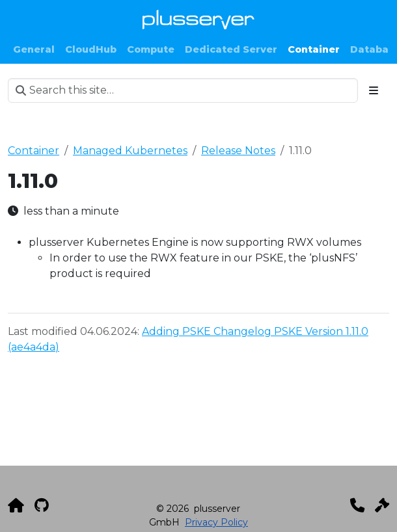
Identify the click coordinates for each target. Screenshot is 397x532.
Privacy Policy (216, 522)
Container (34, 151)
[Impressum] (382, 505)
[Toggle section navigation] (374, 90)
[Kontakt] (357, 505)
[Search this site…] (183, 90)
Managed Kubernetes (130, 151)
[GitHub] (42, 505)
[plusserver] (16, 505)
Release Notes (238, 151)
